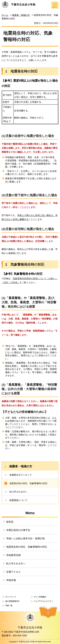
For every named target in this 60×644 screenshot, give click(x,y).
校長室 (10, 522)
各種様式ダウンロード (21, 475)
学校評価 (11, 580)
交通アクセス (13, 572)
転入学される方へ (18, 492)
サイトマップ (11, 597)
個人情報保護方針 (12, 601)
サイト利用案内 (40, 597)
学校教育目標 (13, 555)
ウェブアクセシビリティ (43, 601)
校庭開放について (18, 500)
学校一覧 (9, 606)
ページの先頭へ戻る (48, 612)
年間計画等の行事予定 (18, 530)
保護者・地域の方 (21, 15)
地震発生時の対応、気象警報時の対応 (28, 483)
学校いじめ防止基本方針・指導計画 (25, 538)
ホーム (5, 15)
